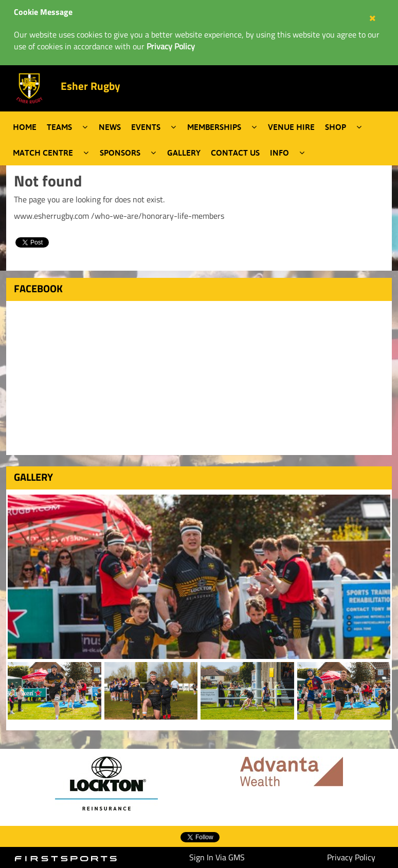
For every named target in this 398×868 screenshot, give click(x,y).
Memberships (214, 127)
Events (146, 127)
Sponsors (120, 153)
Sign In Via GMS (217, 857)
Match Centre (43, 153)
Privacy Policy (351, 857)
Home (25, 127)
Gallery (184, 153)
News (110, 127)
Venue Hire (291, 127)
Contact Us (235, 153)
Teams (59, 127)
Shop (336, 127)
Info (279, 153)
